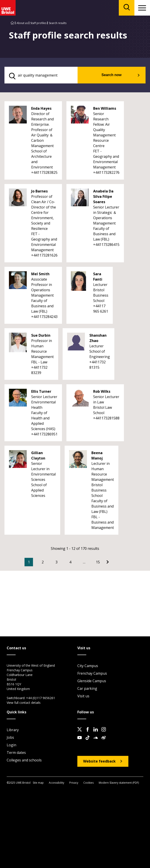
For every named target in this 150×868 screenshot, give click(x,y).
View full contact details (24, 703)
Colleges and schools (24, 760)
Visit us (83, 696)
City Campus (88, 666)
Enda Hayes (41, 108)
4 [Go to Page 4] (70, 562)
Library (13, 730)
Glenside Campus (92, 681)
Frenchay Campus (92, 673)
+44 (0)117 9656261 (41, 698)
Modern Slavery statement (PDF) (119, 783)
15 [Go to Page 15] (98, 562)
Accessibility (57, 783)
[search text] (41, 75)
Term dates (16, 753)
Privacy (74, 783)
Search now (111, 75)
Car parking (87, 688)
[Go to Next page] (108, 562)
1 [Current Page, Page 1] (29, 562)
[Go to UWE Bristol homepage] (12, 23)
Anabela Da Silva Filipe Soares (103, 196)
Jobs (10, 737)
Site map (38, 783)
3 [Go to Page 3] (57, 562)
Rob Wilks (102, 391)
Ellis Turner (41, 391)
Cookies (88, 783)
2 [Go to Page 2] (43, 562)
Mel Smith (40, 274)
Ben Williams (105, 108)
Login (11, 745)
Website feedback (99, 761)
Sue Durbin (41, 335)
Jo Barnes (39, 191)
